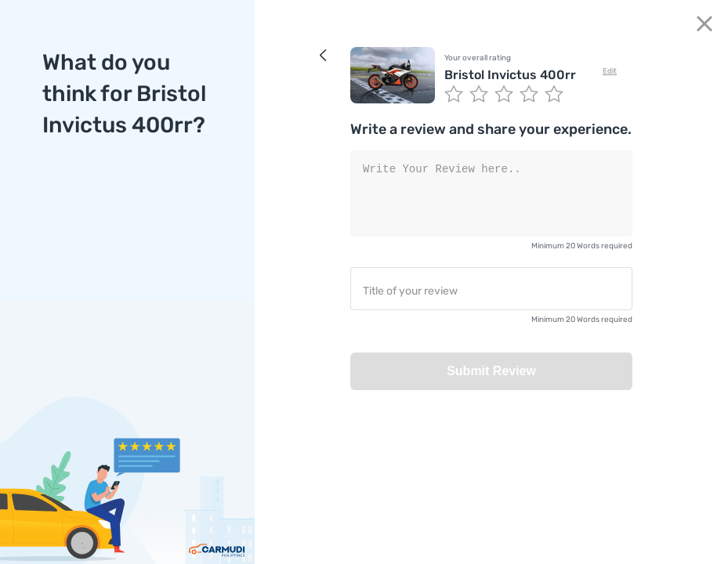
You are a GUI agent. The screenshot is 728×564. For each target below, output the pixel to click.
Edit (610, 71)
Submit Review (491, 371)
